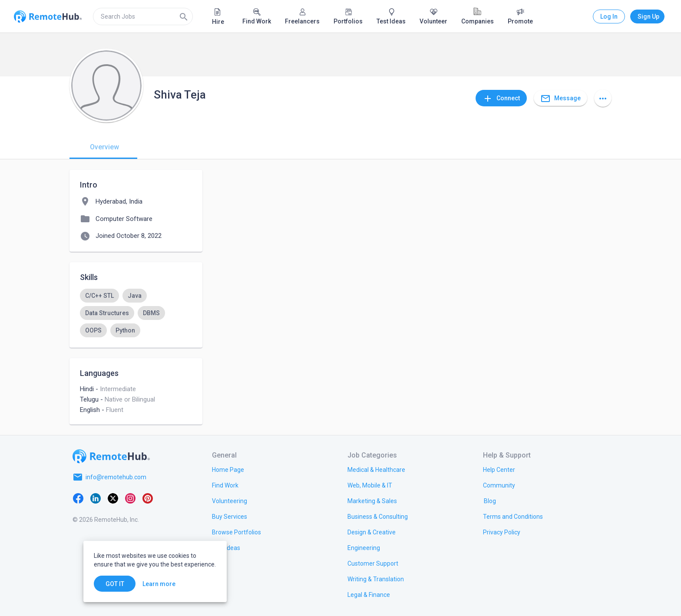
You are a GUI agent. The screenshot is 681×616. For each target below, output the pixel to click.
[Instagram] (130, 498)
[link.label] (499, 469)
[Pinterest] (148, 498)
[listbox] (136, 313)
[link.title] (228, 469)
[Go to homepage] (111, 456)
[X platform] (113, 498)
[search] (143, 16)
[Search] (184, 16)
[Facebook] (78, 498)
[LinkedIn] (96, 498)
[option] (99, 296)
